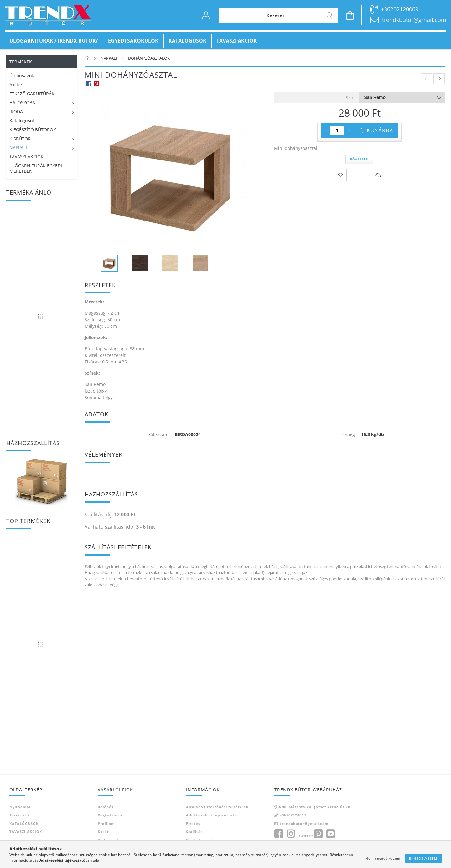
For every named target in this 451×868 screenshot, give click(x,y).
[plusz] (349, 130)
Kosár (103, 832)
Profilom (106, 823)
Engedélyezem (423, 858)
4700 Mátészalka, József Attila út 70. (315, 807)
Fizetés (193, 823)
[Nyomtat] (359, 175)
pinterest (318, 834)
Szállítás (194, 832)
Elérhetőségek (200, 840)
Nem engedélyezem (383, 858)
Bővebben (360, 159)
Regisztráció (110, 815)
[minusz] (325, 130)
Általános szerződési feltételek (217, 807)
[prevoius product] (426, 79)
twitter (306, 836)
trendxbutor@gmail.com (414, 20)
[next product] (439, 79)
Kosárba (380, 130)
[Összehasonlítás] (378, 175)
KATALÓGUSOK (187, 41)
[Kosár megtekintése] (350, 15)
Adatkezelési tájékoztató (212, 815)
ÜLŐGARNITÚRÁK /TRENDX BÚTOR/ (54, 41)
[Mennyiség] (337, 130)
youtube (330, 834)
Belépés (106, 807)
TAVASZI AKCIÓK (237, 41)
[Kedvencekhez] (340, 175)
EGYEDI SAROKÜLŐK (133, 41)
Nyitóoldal (20, 807)
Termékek (20, 815)
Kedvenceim (110, 840)
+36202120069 (400, 9)
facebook (278, 834)
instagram (291, 834)
